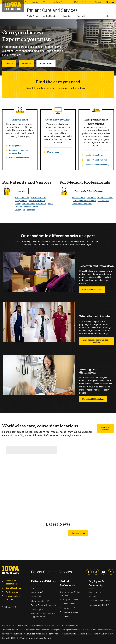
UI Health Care (16, 634)
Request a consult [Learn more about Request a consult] (68, 604)
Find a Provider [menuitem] (34, 16)
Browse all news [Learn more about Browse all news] (78, 533)
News (50, 204)
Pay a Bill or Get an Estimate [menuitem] (38, 2)
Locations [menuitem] (68, 16)
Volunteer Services (89, 630)
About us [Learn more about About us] (92, 596)
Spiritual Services (73, 630)
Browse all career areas (19, 158)
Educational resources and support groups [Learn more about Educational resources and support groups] (43, 615)
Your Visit (22, 191)
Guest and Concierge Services (53, 630)
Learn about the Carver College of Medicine (96, 341)
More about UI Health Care (93, 399)
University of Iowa (106, 634)
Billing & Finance (22, 198)
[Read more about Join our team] (20, 110)
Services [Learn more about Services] (9, 64)
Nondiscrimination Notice (12, 625)
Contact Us (41, 204)
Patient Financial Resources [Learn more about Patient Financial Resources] (43, 605)
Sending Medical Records (85, 201)
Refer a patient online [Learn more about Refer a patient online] (69, 600)
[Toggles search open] (110, 2)
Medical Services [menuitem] (50, 16)
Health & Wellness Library (26, 207)
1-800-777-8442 (9, 607)
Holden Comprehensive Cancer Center (61, 634)
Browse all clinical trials (92, 289)
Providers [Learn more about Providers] (26, 64)
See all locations (13, 588)
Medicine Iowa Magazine (88, 634)
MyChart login (53, 152)
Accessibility (73, 625)
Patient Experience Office (30, 630)
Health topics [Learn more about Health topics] (37, 609)
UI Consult (91, 198)
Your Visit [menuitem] (81, 16)
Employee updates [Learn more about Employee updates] (97, 605)
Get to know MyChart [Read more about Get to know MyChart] (58, 120)
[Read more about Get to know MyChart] (58, 110)
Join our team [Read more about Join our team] (20, 120)
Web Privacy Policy (59, 625)
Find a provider (12, 592)
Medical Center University (96, 155)
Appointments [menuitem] (7, 2)
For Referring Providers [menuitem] (58, 2)
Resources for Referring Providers (89, 191)
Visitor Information (37, 201)
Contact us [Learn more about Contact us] (36, 597)
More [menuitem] (108, 16)
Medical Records (38, 198)
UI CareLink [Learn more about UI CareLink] (65, 616)
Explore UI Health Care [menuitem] (80, 2)
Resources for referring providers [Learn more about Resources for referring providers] (70, 594)
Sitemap (6, 634)
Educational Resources (25, 210)
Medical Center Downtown (96, 160)
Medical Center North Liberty (97, 165)
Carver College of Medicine (34, 634)
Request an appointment (11, 582)
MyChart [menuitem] (21, 2)
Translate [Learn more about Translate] (98, 2)
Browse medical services (13, 598)
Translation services (10, 630)
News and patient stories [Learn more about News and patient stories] (100, 601)
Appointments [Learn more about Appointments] (46, 64)
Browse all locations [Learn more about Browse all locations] (106, 428)
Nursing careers (16, 146)
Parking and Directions (25, 204)
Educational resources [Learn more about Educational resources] (70, 612)
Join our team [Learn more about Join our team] (95, 592)
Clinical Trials (104, 201)
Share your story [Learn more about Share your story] (39, 601)
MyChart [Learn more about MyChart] (35, 592)
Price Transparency (105, 630)
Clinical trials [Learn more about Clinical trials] (66, 608)
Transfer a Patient (105, 198)
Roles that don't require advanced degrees (19, 152)
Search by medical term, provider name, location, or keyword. (58, 88)
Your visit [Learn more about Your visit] (35, 588)
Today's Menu (21, 201)
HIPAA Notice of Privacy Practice (37, 625)
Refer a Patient (79, 198)
